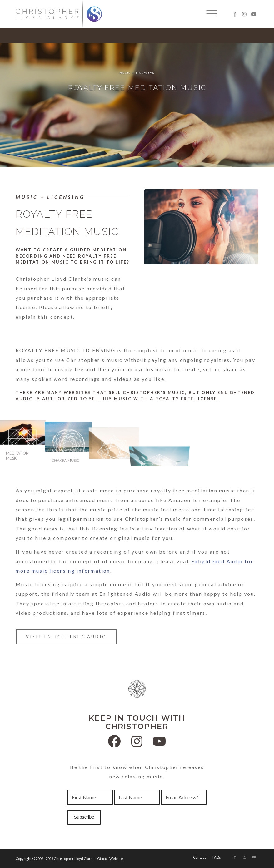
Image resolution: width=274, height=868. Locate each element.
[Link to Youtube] (254, 14)
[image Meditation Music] (23, 443)
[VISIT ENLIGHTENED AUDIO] (66, 637)
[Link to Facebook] (235, 14)
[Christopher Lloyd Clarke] (59, 14)
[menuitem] (209, 14)
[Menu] (209, 14)
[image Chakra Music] (68, 443)
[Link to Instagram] (244, 14)
